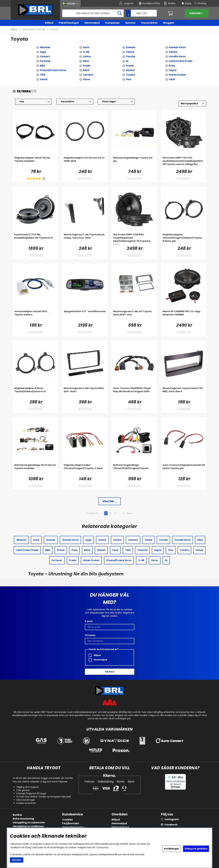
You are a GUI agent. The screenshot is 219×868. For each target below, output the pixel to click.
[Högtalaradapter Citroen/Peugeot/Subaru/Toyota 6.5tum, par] (184, 239)
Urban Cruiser (177, 75)
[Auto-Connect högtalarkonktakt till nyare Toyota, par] (184, 470)
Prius (172, 66)
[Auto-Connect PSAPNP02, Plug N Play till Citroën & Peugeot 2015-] (134, 393)
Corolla (130, 56)
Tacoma (88, 75)
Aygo (43, 52)
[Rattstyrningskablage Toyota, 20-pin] (134, 162)
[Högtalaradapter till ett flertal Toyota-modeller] (35, 162)
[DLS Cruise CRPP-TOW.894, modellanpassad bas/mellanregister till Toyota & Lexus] (134, 239)
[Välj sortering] (192, 104)
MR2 (42, 66)
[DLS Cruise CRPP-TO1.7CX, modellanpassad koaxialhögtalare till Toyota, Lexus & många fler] (184, 162)
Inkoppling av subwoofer (29, 823)
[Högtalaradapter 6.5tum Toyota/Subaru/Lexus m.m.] (35, 393)
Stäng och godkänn (196, 849)
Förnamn (90, 635)
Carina (173, 52)
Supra (173, 70)
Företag (202, 3)
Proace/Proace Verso (53, 70)
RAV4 (86, 70)
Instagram (172, 819)
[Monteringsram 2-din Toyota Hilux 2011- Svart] (85, 393)
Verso (86, 79)
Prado (87, 66)
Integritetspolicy (73, 827)
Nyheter (130, 23)
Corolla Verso (177, 56)
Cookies (67, 820)
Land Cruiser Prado (181, 61)
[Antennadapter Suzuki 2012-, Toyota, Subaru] (35, 316)
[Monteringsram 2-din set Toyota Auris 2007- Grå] (134, 316)
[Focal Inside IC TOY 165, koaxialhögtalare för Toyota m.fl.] (35, 239)
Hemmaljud (92, 23)
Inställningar (171, 849)
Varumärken (149, 23)
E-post (89, 621)
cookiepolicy (102, 848)
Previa (130, 66)
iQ (127, 61)
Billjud (49, 23)
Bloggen (169, 23)
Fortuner (45, 61)
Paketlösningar (69, 23)
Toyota (54, 29)
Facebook (171, 825)
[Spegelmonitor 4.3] (85, 316)
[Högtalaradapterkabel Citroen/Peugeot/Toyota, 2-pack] (85, 470)
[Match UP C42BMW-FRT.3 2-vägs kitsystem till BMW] (184, 316)
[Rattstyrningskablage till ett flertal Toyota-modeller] (35, 470)
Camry (130, 52)
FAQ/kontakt (71, 823)
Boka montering (23, 819)
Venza (44, 79)
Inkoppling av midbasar (28, 826)
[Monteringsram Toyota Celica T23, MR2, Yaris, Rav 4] (184, 393)
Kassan (196, 13)
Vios (129, 79)
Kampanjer (113, 23)
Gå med (109, 672)
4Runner (45, 47)
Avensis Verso (177, 47)
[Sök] (93, 13)
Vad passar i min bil (34, 29)
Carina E (45, 56)
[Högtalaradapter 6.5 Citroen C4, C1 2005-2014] (85, 162)
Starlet (130, 70)
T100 (43, 75)
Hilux (86, 61)
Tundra (130, 75)
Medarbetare (120, 827)
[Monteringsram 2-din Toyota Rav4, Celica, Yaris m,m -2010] (85, 239)
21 (123, 513)
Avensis (131, 47)
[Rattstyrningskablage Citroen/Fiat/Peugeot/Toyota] (134, 470)
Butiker (17, 815)
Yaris (172, 79)
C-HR (86, 52)
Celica (87, 56)
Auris (86, 47)
